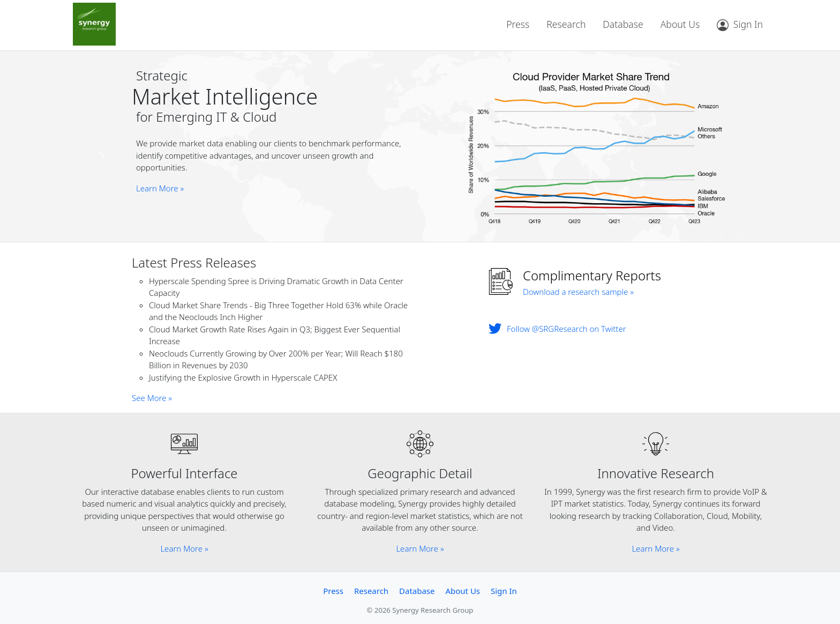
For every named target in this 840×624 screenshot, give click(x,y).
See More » (152, 398)
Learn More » (160, 188)
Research (566, 24)
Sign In (504, 591)
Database (623, 24)
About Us (680, 24)
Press (518, 24)
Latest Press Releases (194, 262)
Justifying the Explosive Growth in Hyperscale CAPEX (243, 377)
